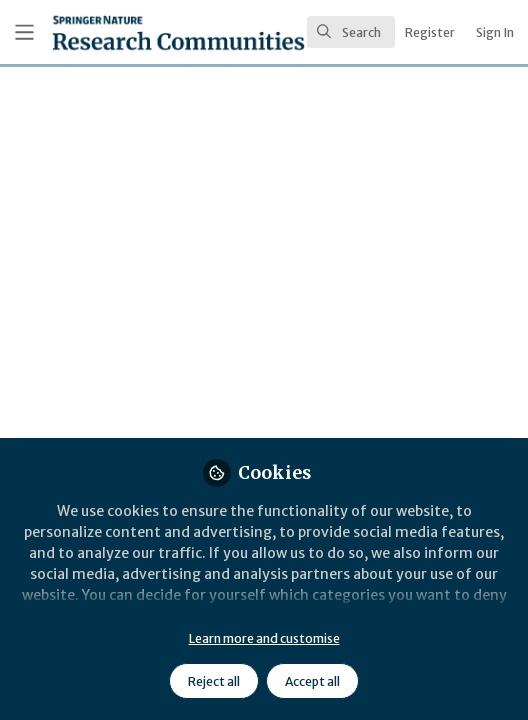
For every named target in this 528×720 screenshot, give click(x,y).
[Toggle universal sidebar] (24, 32)
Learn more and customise (264, 638)
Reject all (214, 681)
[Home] (123, 32)
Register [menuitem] (430, 32)
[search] (351, 32)
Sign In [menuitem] (495, 32)
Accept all (312, 681)
